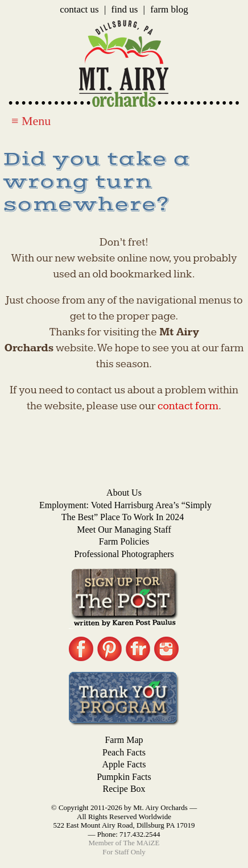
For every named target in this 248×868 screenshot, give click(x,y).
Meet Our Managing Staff (124, 529)
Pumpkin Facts (124, 777)
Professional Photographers (124, 554)
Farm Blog (169, 9)
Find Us (125, 9)
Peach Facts (124, 752)
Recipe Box (124, 789)
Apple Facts (124, 764)
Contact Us (79, 9)
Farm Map (124, 740)
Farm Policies (124, 541)
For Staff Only (124, 852)
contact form (188, 406)
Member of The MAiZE (124, 843)
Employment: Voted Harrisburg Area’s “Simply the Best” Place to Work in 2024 (125, 511)
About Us (124, 493)
